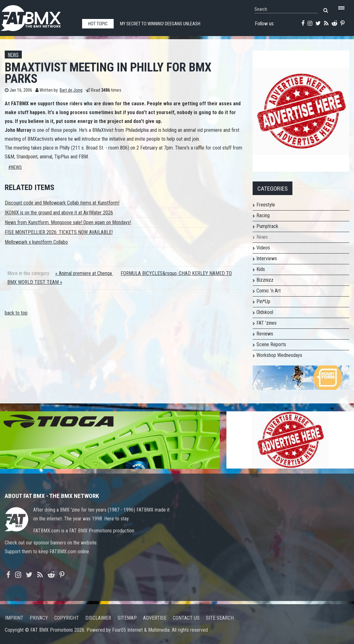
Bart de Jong (71, 90)
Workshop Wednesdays (279, 355)
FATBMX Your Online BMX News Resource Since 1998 (38, 16)
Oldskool (265, 312)
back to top (16, 313)
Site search (220, 618)
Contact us (186, 618)
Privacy (39, 618)
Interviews (267, 258)
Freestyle (266, 205)
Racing (263, 215)
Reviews (265, 334)
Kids (261, 269)
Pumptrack (267, 226)
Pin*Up (263, 301)
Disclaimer (98, 618)
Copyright (67, 618)
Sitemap (127, 618)
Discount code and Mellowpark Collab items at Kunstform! (62, 203)
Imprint (14, 618)
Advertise (155, 618)
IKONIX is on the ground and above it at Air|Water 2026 (59, 213)
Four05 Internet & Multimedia (141, 630)
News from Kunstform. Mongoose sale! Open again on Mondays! (68, 222)
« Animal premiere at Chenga (84, 273)
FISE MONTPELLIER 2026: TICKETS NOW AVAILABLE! (59, 232)
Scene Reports (271, 344)
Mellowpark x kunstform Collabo (36, 242)
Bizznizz (265, 280)
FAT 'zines (267, 323)
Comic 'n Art (269, 291)
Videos (263, 248)
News (13, 55)
